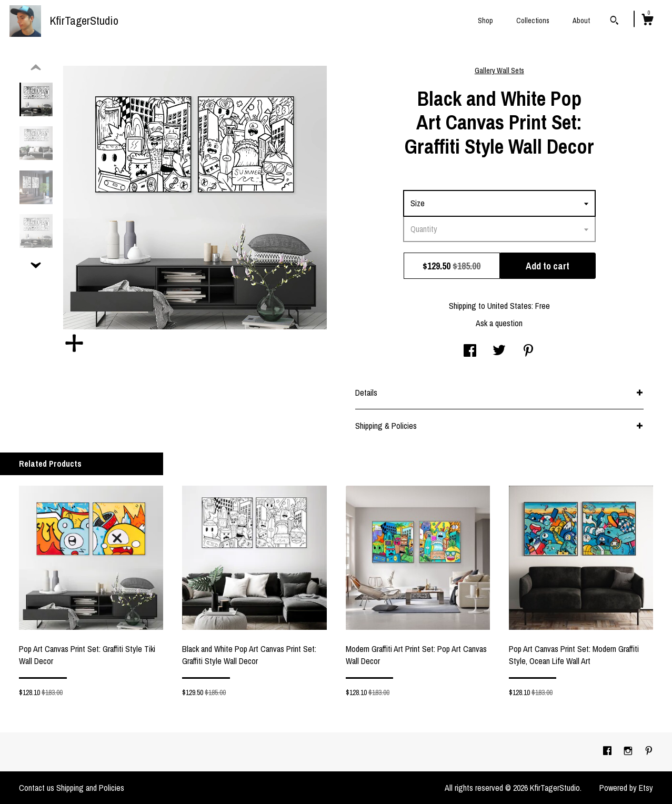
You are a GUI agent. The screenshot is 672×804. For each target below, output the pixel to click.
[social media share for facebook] (470, 351)
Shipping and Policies (90, 788)
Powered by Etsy (626, 788)
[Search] (614, 22)
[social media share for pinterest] (528, 351)
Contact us (37, 788)
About (581, 21)
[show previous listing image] (36, 68)
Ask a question (499, 323)
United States (509, 306)
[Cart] (647, 21)
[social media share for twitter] (499, 351)
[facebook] (608, 751)
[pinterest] (649, 751)
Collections (533, 21)
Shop (485, 21)
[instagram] (629, 751)
